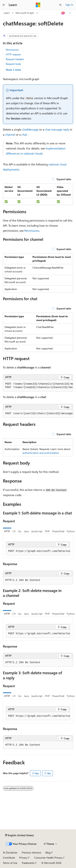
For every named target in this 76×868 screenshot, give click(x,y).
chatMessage (30, 129)
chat (24, 134)
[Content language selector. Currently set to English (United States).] (19, 835)
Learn (7, 13)
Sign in (69, 5)
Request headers (15, 59)
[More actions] (70, 13)
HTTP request (13, 54)
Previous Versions (31, 852)
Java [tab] (26, 531)
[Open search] (60, 5)
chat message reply (57, 129)
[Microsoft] (38, 5)
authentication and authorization (41, 453)
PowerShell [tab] (58, 531)
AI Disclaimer (10, 852)
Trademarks (28, 863)
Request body (13, 64)
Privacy (23, 858)
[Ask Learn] (63, 13)
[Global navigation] (4, 5)
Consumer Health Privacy (48, 858)
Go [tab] (20, 531)
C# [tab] (14, 531)
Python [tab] (71, 531)
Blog (48, 852)
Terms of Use (10, 863)
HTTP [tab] (7, 531)
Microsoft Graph (25, 13)
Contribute (9, 858)
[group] (38, 386)
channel (10, 134)
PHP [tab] (47, 531)
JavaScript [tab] (37, 531)
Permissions (12, 50)
